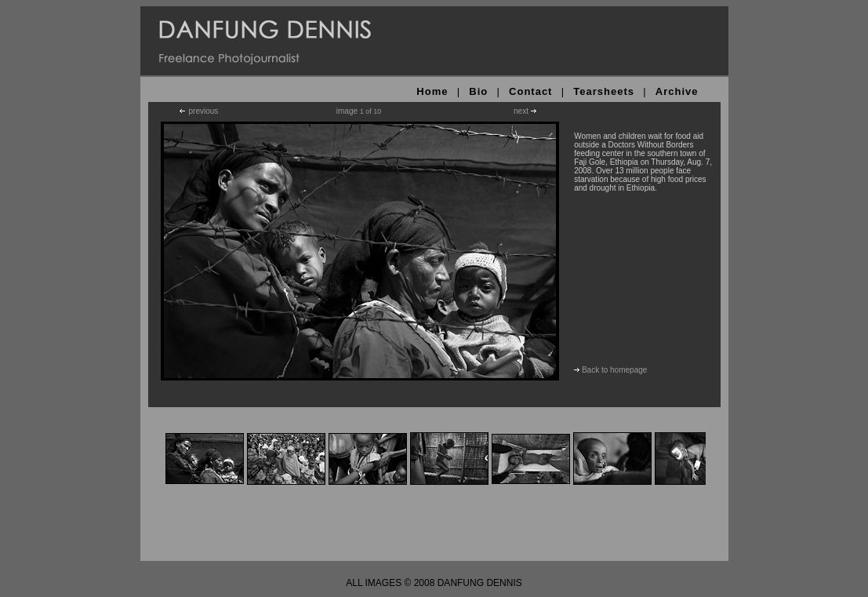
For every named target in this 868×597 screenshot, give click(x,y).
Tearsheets (604, 91)
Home (432, 91)
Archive (677, 91)
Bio (478, 91)
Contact (530, 91)
